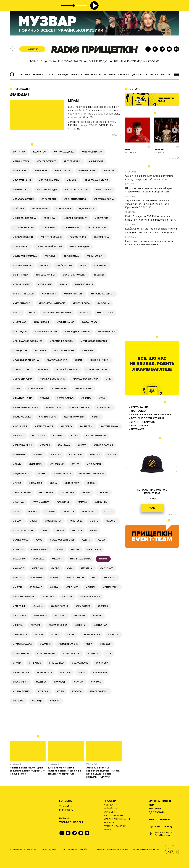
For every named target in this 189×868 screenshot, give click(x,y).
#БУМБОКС (109, 171)
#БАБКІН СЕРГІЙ (21, 161)
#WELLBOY (41, 682)
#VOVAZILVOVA (21, 672)
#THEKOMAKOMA (72, 653)
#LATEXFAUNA (20, 540)
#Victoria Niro (100, 672)
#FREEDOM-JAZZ (63, 474)
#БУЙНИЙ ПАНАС (87, 171)
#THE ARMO (35, 663)
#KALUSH (50, 511)
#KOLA (34, 521)
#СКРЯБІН (43, 370)
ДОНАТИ (135, 89)
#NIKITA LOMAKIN (75, 578)
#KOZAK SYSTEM (53, 521)
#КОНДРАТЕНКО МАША (25, 256)
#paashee (38, 606)
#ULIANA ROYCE (80, 663)
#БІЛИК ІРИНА (96, 161)
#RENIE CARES (83, 606)
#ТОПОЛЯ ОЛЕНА (83, 388)
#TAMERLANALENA (23, 644)
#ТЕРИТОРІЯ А (59, 388)
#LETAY (101, 540)
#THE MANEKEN (57, 663)
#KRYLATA (77, 530)
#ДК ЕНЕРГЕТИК (71, 228)
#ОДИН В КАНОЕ (66, 322)
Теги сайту (22, 89)
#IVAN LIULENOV (41, 502)
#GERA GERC (35, 483)
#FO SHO (42, 474)
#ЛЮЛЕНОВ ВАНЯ (84, 284)
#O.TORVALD (36, 587)
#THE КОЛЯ (105, 644)
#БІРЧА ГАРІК (20, 171)
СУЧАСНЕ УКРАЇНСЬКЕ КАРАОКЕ (151, 415)
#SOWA (71, 635)
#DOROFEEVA (75, 455)
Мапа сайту (66, 810)
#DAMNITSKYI (36, 464)
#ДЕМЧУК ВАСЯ (86, 209)
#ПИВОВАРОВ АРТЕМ (46, 332)
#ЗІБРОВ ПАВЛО (78, 237)
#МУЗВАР (84, 313)
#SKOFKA (18, 625)
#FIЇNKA (17, 483)
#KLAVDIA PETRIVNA (23, 530)
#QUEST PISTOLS (59, 606)
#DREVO (111, 455)
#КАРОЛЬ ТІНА (101, 237)
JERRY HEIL (160, 150)
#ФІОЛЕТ (45, 398)
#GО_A (53, 483)
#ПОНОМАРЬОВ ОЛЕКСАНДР (28, 341)
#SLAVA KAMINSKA (58, 625)
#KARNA (60, 530)
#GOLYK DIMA (67, 493)
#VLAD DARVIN (21, 682)
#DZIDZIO (95, 455)
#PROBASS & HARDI (90, 597)
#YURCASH (44, 691)
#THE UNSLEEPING (46, 653)
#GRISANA (103, 493)
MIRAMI (74, 101)
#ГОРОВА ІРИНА (40, 209)
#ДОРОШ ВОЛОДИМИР (76, 218)
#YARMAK (96, 682)
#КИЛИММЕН (101, 265)
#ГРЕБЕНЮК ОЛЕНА (104, 199)
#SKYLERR (36, 625)
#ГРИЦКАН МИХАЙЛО (75, 199)
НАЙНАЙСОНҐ (140, 411)
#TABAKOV (113, 635)
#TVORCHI (93, 653)
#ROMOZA (103, 606)
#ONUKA (54, 587)
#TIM (109, 653)
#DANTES (38, 455)
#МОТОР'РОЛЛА (81, 303)
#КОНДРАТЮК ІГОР (46, 275)
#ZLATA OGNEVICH (99, 691)
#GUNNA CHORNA (22, 493)
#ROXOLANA (20, 616)
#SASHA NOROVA (91, 635)
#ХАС (102, 398)
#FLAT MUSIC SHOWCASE (91, 474)
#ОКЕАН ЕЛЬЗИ (90, 322)
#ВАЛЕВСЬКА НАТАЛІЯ (96, 180)
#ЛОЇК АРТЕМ (45, 284)
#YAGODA (77, 691)
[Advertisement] (74, 724)
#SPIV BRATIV (20, 635)
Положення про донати (145, 849)
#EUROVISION (94, 464)
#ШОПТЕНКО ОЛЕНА (74, 417)
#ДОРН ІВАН (50, 218)
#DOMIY (17, 464)
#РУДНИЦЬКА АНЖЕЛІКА (26, 360)
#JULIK (17, 511)
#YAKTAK (79, 682)
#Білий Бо (72, 180)
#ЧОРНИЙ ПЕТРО (47, 417)
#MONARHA (87, 568)
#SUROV (55, 635)
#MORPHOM (38, 568)
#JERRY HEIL (101, 502)
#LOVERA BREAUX (40, 549)
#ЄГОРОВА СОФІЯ (97, 228)
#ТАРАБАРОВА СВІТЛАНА (85, 379)
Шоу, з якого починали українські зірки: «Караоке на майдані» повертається (65, 771)
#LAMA (93, 530)
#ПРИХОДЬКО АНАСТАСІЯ (94, 341)
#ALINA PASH (86, 426)
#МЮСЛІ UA (104, 303)
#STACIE (39, 635)
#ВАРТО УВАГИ (104, 190)
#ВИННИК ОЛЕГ (21, 190)
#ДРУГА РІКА (102, 218)
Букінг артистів (96, 75)
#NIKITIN (17, 587)
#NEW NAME (110, 578)
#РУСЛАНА (40, 351)
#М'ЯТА (17, 313)
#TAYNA (17, 663)
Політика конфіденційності (77, 849)
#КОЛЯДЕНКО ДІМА (80, 246)
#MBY (70, 568)
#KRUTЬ (94, 521)
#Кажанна (99, 275)
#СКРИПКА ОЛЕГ (22, 370)
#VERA (82, 672)
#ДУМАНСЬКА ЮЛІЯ (23, 228)
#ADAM (75, 436)
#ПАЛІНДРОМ (20, 332)
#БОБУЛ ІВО (41, 171)
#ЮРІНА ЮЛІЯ (20, 426)
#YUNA (61, 691)
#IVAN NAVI (19, 502)
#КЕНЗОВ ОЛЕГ (21, 246)
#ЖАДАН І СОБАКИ (23, 237)
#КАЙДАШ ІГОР (64, 265)
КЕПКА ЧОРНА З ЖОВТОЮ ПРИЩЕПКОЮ (152, 491)
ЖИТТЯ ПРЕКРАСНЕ (143, 422)
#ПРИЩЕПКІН (20, 351)
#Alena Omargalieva (96, 436)
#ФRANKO (86, 398)
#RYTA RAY (60, 616)
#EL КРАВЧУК (57, 464)
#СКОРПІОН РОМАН (100, 360)
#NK (94, 578)
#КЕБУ (83, 265)
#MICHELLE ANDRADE (80, 559)
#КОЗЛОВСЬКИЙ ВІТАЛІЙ (49, 246)
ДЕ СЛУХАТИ (140, 75)
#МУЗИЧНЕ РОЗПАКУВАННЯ (57, 313)
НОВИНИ (65, 818)
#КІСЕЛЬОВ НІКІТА (22, 265)
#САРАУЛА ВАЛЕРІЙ (57, 360)
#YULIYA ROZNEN (22, 691)
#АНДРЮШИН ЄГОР (92, 152)
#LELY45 (86, 540)
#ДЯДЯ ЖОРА (48, 228)
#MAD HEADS (94, 549)
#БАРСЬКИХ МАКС (47, 161)
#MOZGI (55, 568)
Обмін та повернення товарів (112, 849)
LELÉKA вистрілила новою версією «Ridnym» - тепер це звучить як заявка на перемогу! (152, 230)
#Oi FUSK (91, 587)
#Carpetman (19, 455)
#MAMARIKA (19, 559)
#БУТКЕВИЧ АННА (22, 180)
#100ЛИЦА (37, 701)
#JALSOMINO (63, 502)
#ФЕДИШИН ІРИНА (23, 398)
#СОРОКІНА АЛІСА (23, 379)
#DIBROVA (56, 455)
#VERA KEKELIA (44, 672)
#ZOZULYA (18, 701)
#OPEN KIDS (72, 587)
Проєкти (110, 801)
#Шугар (96, 417)
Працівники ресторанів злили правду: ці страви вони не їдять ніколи (149, 243)
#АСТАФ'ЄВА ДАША (64, 152)
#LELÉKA (75, 549)
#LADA (60, 549)
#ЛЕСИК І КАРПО (22, 284)
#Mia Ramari (36, 578)
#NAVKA (54, 578)
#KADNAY (33, 511)
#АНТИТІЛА (19, 152)
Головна (24, 75)
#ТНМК (17, 388)
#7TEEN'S (55, 701)
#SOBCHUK (81, 625)
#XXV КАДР (60, 682)
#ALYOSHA (19, 436)
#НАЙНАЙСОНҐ (42, 322)
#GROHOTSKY (72, 483)
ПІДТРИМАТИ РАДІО (162, 827)
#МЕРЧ (32, 313)
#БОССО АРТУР (63, 171)
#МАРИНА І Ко (49, 294)
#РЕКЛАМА (88, 351)
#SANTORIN (79, 616)
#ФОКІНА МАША (65, 398)
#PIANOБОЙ (48, 597)
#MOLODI (18, 578)
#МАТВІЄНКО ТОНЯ (73, 294)
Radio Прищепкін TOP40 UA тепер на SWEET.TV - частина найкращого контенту (151, 218)
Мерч (112, 75)
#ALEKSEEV (66, 426)
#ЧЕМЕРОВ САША (22, 417)
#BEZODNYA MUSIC (23, 445)
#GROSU (91, 483)
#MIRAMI (103, 559)
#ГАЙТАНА (19, 209)
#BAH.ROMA (64, 445)
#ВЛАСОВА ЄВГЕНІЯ (23, 199)
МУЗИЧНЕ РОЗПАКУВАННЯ (148, 418)
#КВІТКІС (44, 265)
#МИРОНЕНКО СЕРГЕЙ (102, 294)
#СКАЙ (78, 360)
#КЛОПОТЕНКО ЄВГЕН (75, 275)
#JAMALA (82, 502)
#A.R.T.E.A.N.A (38, 436)
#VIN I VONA (102, 663)
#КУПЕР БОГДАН (95, 256)
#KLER (45, 530)
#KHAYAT (18, 521)
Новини (38, 75)
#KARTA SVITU (89, 511)
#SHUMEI (98, 616)
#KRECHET (111, 521)
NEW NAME (138, 429)
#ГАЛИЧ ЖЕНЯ (63, 209)
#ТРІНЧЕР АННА (36, 388)
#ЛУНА (63, 284)
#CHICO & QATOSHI (103, 445)
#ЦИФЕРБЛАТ (104, 407)
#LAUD (39, 540)
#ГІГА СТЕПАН (49, 199)
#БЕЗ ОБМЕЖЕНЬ (73, 161)
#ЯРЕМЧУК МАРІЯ (44, 426)
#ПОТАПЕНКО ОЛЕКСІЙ (62, 341)
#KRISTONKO (76, 521)
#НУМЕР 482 (20, 322)
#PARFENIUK (19, 606)
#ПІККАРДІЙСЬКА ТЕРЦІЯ (77, 332)
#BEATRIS (45, 445)
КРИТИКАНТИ (140, 407)
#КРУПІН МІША (71, 256)
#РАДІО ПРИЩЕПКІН (64, 351)
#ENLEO (75, 464)
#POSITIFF (67, 597)
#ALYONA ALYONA (110, 426)
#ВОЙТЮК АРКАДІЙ (47, 190)
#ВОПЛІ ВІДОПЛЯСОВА (76, 190)
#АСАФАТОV (39, 152)
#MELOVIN (57, 559)
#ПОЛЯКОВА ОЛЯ (107, 332)
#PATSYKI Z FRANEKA (24, 597)
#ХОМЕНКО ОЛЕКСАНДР (26, 407)
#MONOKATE (107, 568)
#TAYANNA (45, 644)
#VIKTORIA (65, 672)
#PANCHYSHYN (111, 587)
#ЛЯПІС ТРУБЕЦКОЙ (23, 294)
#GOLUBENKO (46, 493)
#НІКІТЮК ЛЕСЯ (105, 313)
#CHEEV (82, 445)
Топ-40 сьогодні (57, 75)
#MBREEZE (39, 559)
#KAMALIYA (68, 511)
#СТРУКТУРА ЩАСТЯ (97, 370)
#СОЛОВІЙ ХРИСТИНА (67, 370)
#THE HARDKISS (21, 653)
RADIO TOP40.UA (160, 75)
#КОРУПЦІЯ (50, 256)
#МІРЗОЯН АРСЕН (22, 303)
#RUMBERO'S (40, 616)
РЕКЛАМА (124, 75)
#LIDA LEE (18, 549)
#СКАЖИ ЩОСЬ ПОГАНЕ (52, 379)
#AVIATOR (58, 436)
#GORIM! (86, 493)
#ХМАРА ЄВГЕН (54, 407)
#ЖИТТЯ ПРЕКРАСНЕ (51, 237)
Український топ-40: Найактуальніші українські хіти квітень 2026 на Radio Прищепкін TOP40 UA (103, 772)
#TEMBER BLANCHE (68, 644)
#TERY (89, 644)
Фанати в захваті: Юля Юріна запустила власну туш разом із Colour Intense (27, 771)
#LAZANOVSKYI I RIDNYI (62, 540)
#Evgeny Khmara (21, 474)
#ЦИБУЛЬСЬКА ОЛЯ (79, 407)
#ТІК (108, 379)
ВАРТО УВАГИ (140, 426)
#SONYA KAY (100, 625)
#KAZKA (108, 511)
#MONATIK (19, 568)
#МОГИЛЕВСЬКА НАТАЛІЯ (52, 303)
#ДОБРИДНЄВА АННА (24, 218)
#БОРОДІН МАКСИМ (49, 180)
